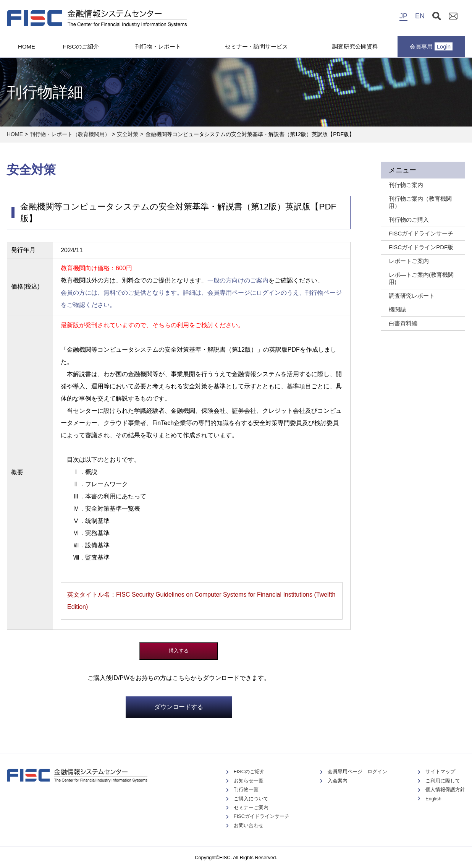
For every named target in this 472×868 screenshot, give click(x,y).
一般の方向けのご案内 (238, 280)
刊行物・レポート (158, 46)
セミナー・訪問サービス (256, 46)
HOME (27, 46)
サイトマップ (440, 771)
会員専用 (431, 46)
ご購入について (251, 799)
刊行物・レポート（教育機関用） (70, 134)
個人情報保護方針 (445, 789)
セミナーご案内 (251, 807)
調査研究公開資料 (355, 46)
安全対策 (128, 134)
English (433, 799)
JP (403, 16)
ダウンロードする (179, 707)
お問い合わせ (249, 825)
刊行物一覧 (246, 789)
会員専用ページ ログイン (357, 771)
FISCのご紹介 (81, 46)
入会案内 (338, 781)
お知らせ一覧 (249, 781)
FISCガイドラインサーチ (262, 816)
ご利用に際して (443, 781)
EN (420, 16)
